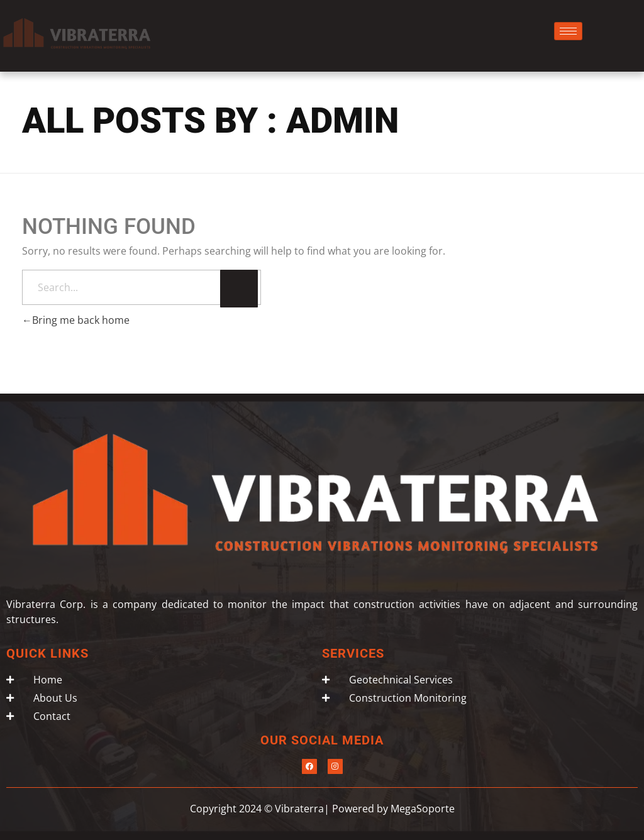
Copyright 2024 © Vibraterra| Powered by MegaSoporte (322, 809)
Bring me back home (76, 320)
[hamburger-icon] (568, 31)
